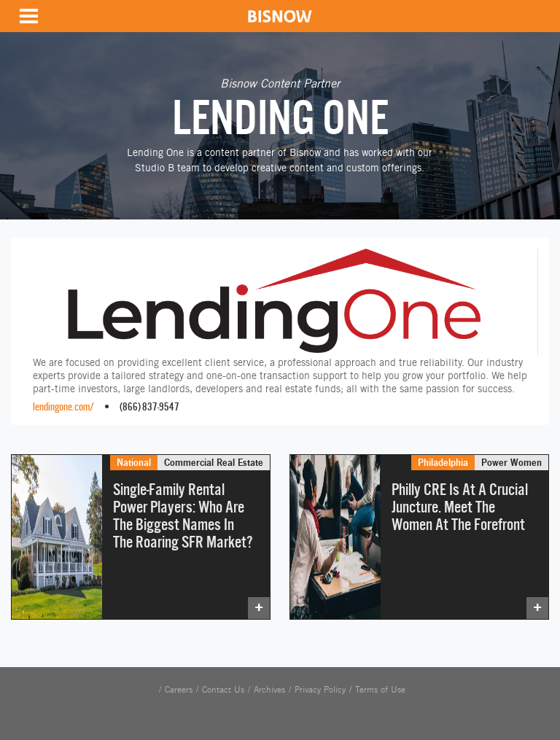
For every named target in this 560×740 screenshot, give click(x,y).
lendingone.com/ (63, 406)
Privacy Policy (320, 690)
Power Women (512, 462)
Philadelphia (443, 462)
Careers (179, 690)
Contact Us (223, 690)
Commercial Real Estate (214, 462)
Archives (269, 690)
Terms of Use (380, 690)
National (134, 462)
